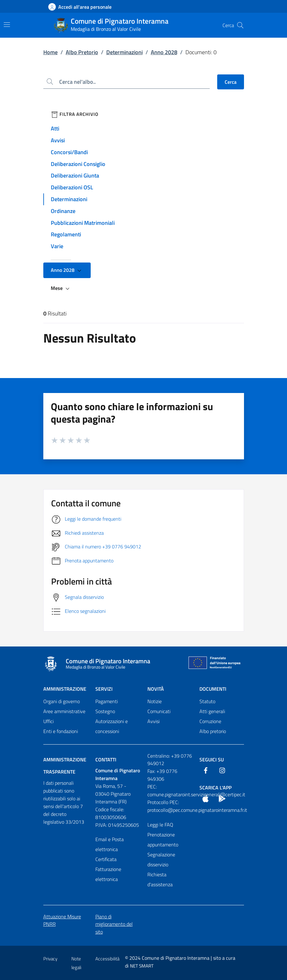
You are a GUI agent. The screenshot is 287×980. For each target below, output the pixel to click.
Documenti (213, 689)
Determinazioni (124, 52)
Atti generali (212, 711)
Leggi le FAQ (160, 825)
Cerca (231, 82)
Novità (156, 689)
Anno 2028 (164, 52)
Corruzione (210, 721)
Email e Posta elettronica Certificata (110, 849)
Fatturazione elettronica (108, 874)
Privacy (50, 959)
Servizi (104, 689)
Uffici (48, 721)
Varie (57, 246)
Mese (61, 288)
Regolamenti (66, 234)
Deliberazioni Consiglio (78, 164)
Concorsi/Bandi (69, 152)
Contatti (106, 760)
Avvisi (58, 140)
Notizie (155, 701)
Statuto (207, 701)
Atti (55, 128)
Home (50, 52)
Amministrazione (65, 689)
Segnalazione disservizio (161, 859)
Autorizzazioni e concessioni (112, 726)
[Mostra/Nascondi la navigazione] (7, 25)
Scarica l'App (215, 788)
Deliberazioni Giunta (75, 175)
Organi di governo (62, 701)
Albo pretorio (213, 731)
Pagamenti (107, 701)
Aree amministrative (64, 711)
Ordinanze (63, 211)
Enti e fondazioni (61, 731)
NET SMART (142, 966)
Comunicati (159, 711)
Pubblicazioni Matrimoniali (83, 223)
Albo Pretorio (82, 52)
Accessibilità (107, 959)
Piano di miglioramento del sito (114, 924)
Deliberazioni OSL (72, 187)
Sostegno (105, 711)
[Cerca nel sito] (240, 25)
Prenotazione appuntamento (163, 840)
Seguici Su (212, 760)
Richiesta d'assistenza (160, 879)
